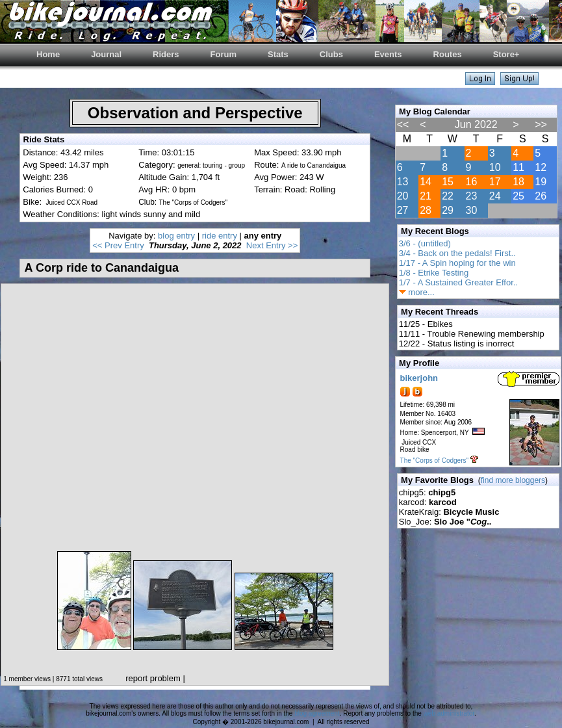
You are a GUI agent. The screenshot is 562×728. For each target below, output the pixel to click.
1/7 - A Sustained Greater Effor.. (458, 282)
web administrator (449, 713)
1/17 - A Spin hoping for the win (457, 263)
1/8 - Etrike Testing (434, 273)
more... (417, 292)
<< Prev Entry (118, 245)
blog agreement (317, 713)
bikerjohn (419, 378)
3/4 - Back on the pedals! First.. (457, 253)
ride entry (220, 236)
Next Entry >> (272, 245)
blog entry (176, 236)
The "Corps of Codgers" (434, 461)
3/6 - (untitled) (425, 243)
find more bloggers (513, 480)
